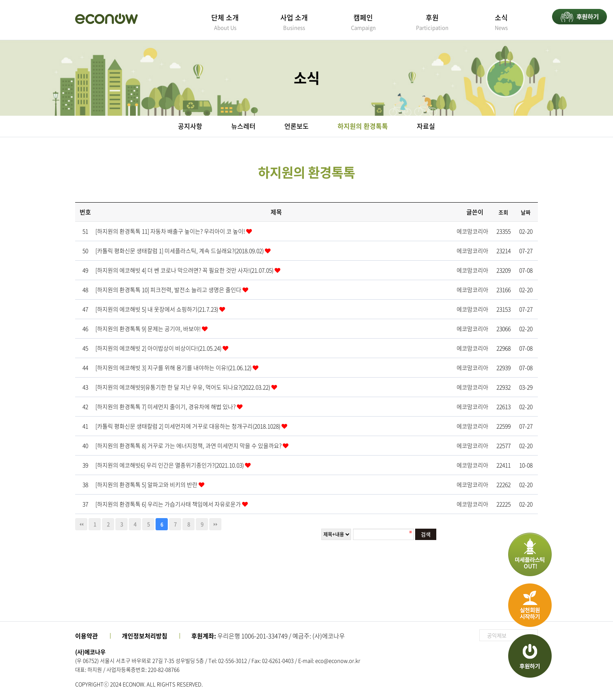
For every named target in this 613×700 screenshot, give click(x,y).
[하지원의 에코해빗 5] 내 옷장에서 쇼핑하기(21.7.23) (157, 309)
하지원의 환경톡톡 (363, 126)
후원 (432, 22)
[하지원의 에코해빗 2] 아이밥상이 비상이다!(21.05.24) (159, 348)
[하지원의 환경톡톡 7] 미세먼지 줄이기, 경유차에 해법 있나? (166, 406)
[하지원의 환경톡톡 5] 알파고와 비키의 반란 (147, 484)
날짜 (526, 212)
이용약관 (87, 636)
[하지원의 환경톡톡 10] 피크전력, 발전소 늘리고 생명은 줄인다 (169, 290)
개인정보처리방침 (145, 636)
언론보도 (297, 126)
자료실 (426, 126)
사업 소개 (294, 22)
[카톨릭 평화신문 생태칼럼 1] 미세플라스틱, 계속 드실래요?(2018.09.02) (180, 251)
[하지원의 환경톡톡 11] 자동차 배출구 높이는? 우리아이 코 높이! (171, 231)
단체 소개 (225, 22)
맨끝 (215, 524)
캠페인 (363, 22)
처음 (81, 524)
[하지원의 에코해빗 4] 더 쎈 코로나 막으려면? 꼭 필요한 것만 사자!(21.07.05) (185, 270)
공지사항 (190, 126)
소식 (501, 22)
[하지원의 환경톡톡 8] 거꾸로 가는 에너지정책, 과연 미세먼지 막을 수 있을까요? (189, 445)
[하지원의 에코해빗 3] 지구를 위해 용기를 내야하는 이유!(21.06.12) (174, 367)
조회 (503, 212)
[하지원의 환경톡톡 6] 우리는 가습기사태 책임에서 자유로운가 (169, 504)
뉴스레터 (243, 126)
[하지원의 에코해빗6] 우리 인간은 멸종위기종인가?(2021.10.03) (170, 465)
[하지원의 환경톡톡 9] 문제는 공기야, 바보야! (149, 328)
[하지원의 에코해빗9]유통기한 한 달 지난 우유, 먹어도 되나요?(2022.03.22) (183, 387)
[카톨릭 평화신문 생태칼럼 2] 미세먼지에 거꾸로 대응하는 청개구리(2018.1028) (188, 426)
